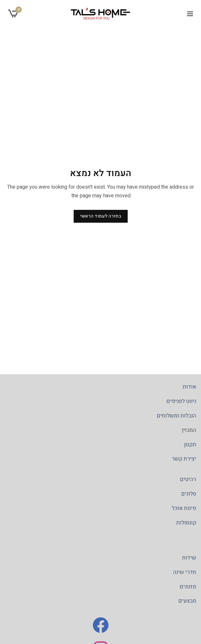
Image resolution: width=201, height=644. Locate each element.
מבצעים (187, 601)
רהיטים (188, 479)
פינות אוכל (184, 508)
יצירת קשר (184, 459)
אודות (189, 387)
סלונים (189, 494)
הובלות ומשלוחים (177, 416)
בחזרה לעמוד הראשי (101, 216)
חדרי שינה (185, 572)
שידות (189, 558)
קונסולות (186, 523)
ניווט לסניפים (181, 401)
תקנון (190, 445)
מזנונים (188, 587)
